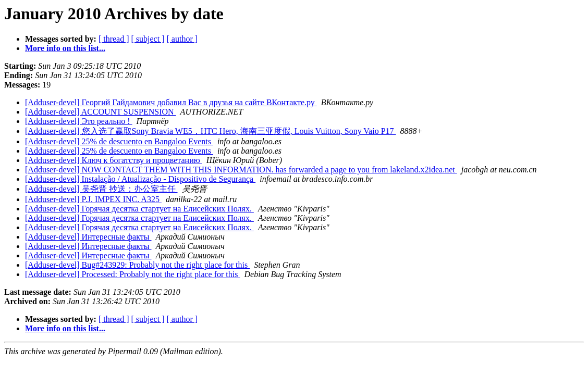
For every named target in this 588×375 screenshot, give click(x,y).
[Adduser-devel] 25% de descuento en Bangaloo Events (119, 141)
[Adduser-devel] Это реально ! (79, 121)
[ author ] (182, 39)
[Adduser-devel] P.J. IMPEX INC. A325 (93, 199)
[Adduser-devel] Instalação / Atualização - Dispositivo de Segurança (140, 179)
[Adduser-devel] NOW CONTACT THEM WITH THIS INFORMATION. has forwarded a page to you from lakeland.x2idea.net (241, 170)
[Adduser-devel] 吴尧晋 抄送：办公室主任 (101, 189)
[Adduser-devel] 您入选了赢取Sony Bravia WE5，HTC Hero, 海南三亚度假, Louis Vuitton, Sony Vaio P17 (211, 131)
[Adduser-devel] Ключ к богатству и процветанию (114, 160)
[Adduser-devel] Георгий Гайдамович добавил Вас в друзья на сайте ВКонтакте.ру (171, 102)
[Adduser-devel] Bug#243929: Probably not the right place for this (137, 265)
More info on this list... (65, 48)
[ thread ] (114, 39)
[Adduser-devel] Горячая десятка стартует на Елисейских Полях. (139, 209)
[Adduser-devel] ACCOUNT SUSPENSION (101, 112)
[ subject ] (148, 39)
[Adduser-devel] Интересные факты (88, 237)
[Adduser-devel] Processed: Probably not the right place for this (132, 274)
